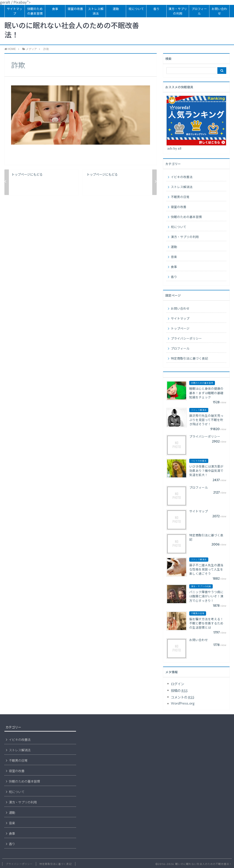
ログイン (177, 684)
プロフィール (199, 11)
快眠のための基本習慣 (35, 11)
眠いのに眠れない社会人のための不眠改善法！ (72, 31)
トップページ (180, 329)
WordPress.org (183, 704)
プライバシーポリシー (186, 339)
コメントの (183, 698)
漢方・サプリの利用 (178, 11)
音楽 (174, 257)
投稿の (179, 691)
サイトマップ (15, 11)
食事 (55, 9)
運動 (116, 9)
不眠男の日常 (180, 197)
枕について (136, 9)
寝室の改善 (75, 9)
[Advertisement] (119, 756)
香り (156, 9)
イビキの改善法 (182, 177)
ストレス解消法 (96, 11)
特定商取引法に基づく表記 (189, 359)
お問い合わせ (219, 11)
